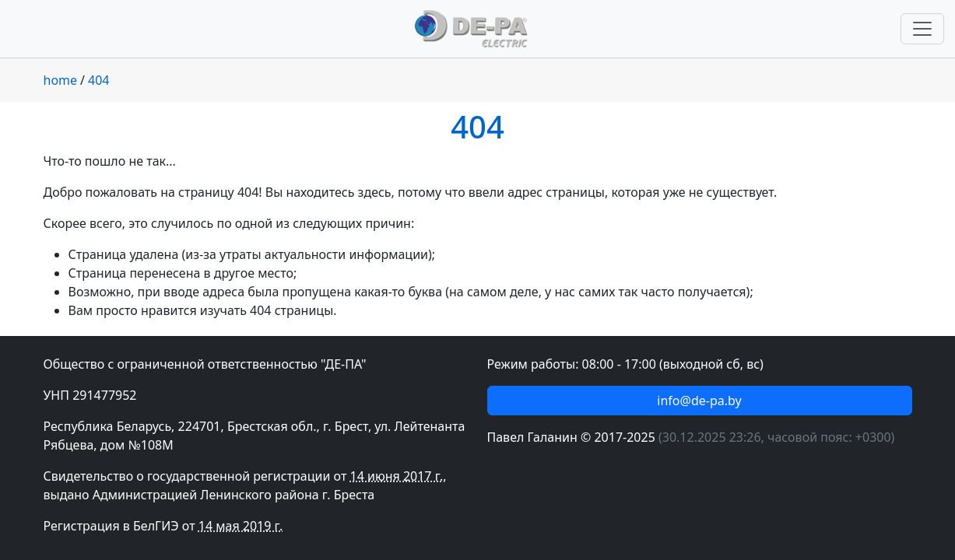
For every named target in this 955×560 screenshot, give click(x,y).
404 (98, 80)
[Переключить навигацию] (922, 29)
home (61, 80)
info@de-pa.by (699, 401)
